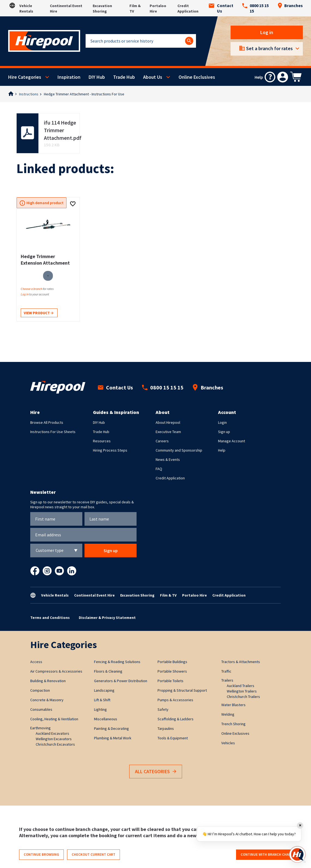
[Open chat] (297, 854)
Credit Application (170, 478)
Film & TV (168, 595)
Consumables (41, 709)
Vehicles (228, 743)
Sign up (224, 432)
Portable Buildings (172, 662)
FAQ (159, 469)
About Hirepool (168, 422)
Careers (162, 441)
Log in (267, 32)
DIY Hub (97, 77)
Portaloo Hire (194, 595)
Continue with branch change (268, 855)
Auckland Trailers (241, 686)
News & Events (168, 459)
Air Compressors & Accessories (56, 671)
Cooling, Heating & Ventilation (54, 719)
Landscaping (104, 690)
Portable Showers (172, 671)
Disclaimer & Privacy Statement (107, 618)
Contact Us (221, 8)
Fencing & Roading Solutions (117, 662)
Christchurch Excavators (55, 744)
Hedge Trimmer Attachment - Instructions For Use (84, 94)
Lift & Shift (102, 700)
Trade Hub (124, 77)
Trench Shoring (233, 724)
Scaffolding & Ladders (176, 719)
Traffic (226, 671)
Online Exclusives (197, 77)
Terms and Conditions (50, 618)
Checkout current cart (93, 855)
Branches (290, 5)
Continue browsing (41, 855)
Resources (102, 441)
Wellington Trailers (242, 691)
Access (36, 662)
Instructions (29, 94)
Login (222, 422)
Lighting (100, 709)
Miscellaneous (106, 719)
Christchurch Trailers (243, 697)
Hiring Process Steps (110, 450)
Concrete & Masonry (47, 700)
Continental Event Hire (94, 595)
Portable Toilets (170, 681)
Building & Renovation (48, 681)
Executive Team (168, 432)
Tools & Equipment (173, 738)
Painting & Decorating (111, 728)
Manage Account (232, 441)
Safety (163, 709)
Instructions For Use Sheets (53, 432)
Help (222, 450)
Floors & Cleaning (108, 671)
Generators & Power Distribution (121, 681)
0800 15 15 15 (255, 8)
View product (39, 313)
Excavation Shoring (137, 595)
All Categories (156, 772)
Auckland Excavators (52, 733)
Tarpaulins (166, 728)
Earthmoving (40, 728)
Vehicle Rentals (55, 595)
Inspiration (69, 77)
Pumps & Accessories (175, 700)
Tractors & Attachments (241, 662)
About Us (153, 77)
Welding (228, 714)
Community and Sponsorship (179, 450)
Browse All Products (47, 422)
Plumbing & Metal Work (113, 738)
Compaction (40, 690)
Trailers (227, 680)
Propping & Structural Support (182, 690)
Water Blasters (233, 705)
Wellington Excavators (54, 739)
